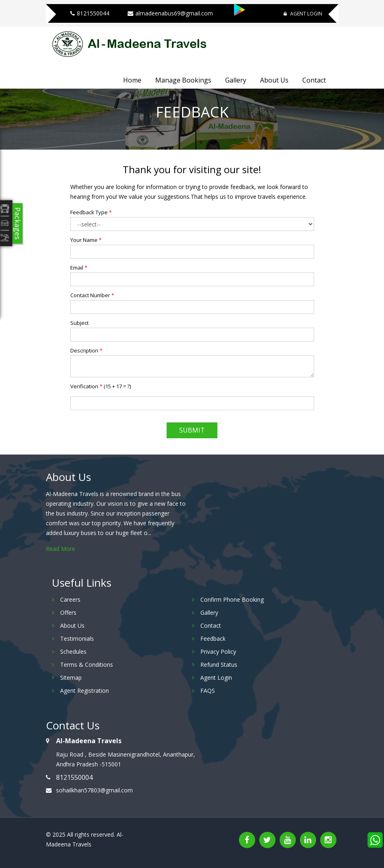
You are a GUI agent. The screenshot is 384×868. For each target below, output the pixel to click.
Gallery (236, 80)
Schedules (73, 652)
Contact (314, 80)
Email (79, 268)
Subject (79, 323)
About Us (274, 80)
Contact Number (92, 295)
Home (132, 80)
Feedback (213, 638)
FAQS (208, 691)
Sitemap (71, 678)
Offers (68, 612)
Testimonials (77, 638)
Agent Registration (85, 691)
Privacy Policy (218, 652)
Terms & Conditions (87, 665)
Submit (192, 430)
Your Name (86, 240)
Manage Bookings (183, 80)
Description (86, 350)
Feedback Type (91, 212)
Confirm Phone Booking (232, 599)
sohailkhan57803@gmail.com (94, 790)
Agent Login (303, 14)
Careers (70, 599)
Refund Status (219, 665)
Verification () (101, 386)
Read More (61, 549)
